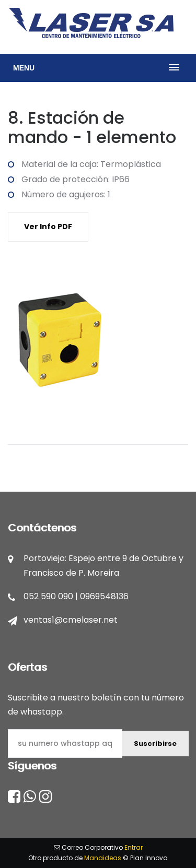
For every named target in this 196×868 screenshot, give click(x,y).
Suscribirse (155, 744)
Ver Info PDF (48, 227)
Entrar (134, 847)
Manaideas (103, 858)
